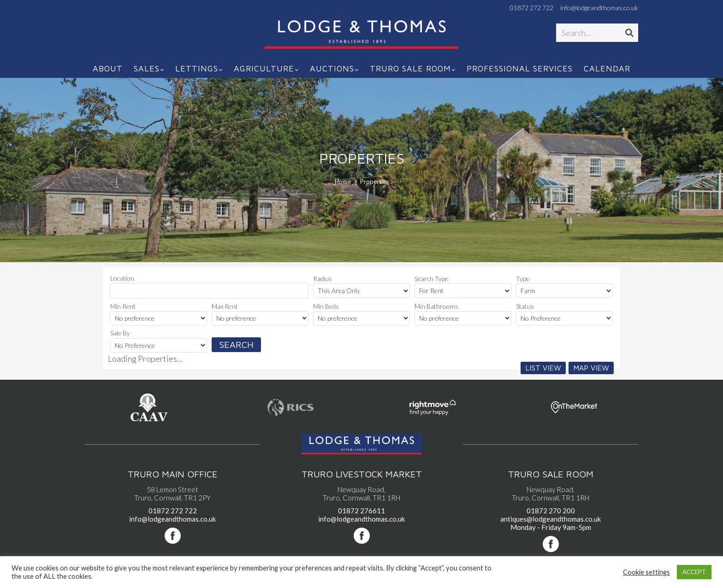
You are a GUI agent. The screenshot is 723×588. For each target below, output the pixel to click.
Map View (591, 368)
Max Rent (225, 306)
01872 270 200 (551, 511)
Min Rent (123, 306)
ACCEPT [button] (694, 572)
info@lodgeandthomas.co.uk (599, 8)
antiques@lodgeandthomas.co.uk (551, 519)
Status (525, 306)
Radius (323, 279)
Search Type (431, 279)
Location (122, 278)
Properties (374, 182)
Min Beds (326, 306)
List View (543, 368)
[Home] (343, 182)
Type (523, 279)
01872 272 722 (532, 8)
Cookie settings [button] (646, 572)
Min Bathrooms (436, 306)
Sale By (120, 333)
